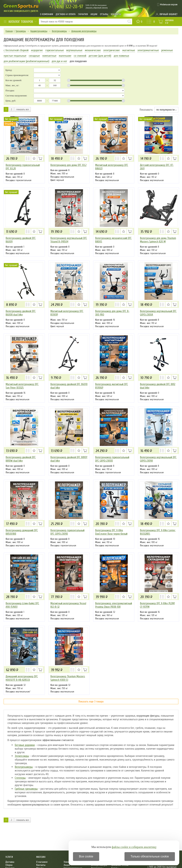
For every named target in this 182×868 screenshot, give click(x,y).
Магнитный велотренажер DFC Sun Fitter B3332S (22, 386)
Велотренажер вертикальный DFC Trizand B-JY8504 (69, 240)
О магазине (42, 862)
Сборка (9, 865)
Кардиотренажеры (39, 31)
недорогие (37, 50)
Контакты (116, 14)
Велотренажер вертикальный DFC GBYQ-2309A (158, 459)
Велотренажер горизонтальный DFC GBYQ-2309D (67, 532)
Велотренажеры (59, 31)
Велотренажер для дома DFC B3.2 (68, 165)
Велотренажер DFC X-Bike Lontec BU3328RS (158, 532)
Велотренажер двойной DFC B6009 (21, 240)
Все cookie (86, 856)
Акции (94, 14)
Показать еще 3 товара (91, 702)
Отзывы (104, 14)
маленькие (65, 56)
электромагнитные (148, 50)
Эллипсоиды (22, 756)
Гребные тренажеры (26, 789)
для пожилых (121, 56)
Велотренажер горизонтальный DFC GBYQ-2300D (112, 459)
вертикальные (74, 50)
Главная (9, 31)
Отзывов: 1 (10, 124)
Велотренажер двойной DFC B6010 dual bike (69, 386)
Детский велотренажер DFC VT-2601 (157, 167)
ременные (167, 50)
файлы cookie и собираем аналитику (134, 847)
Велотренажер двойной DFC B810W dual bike (21, 459)
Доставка (10, 862)
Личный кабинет (168, 14)
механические (93, 50)
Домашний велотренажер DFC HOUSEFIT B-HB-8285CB (22, 678)
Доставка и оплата (66, 14)
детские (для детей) (100, 56)
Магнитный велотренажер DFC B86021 (112, 167)
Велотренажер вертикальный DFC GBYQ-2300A (158, 313)
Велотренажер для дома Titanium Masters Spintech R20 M (158, 240)
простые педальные (15, 56)
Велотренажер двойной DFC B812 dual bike (158, 386)
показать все (23, 109)
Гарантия (83, 14)
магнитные (129, 50)
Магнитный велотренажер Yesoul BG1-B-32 (68, 605)
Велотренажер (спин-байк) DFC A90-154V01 (22, 605)
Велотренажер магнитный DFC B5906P (112, 386)
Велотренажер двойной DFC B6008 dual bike (21, 313)
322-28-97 (66, 7)
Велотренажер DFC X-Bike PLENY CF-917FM (157, 605)
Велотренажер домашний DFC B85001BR (22, 532)
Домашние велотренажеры (84, 31)
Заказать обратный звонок (97, 7)
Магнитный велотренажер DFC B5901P (67, 313)
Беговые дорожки (25, 745)
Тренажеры (21, 31)
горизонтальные (55, 50)
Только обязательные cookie (150, 856)
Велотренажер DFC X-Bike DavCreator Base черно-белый (111, 532)
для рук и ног (59, 61)
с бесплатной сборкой (16, 50)
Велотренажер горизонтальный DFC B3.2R (23, 167)
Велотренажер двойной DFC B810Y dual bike (69, 459)
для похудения (78, 61)
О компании (47, 14)
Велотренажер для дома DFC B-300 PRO (112, 313)
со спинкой (80, 56)
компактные (49, 56)
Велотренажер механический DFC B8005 (113, 240)
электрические (111, 50)
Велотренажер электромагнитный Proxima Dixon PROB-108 (114, 605)
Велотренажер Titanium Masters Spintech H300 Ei (68, 678)
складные (34, 56)
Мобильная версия (169, 5)
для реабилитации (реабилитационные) (26, 61)
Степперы (20, 778)
